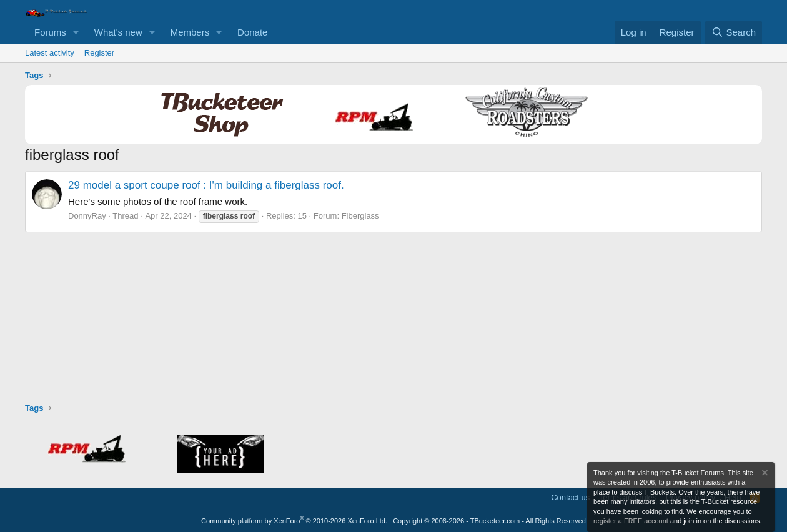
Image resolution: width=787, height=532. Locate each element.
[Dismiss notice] (764, 474)
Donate (252, 32)
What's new (118, 32)
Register (99, 53)
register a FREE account (631, 521)
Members (190, 32)
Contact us (570, 497)
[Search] (734, 32)
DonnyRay (87, 216)
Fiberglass (360, 216)
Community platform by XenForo (294, 521)
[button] (76, 32)
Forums (50, 32)
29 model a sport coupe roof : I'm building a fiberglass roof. (206, 185)
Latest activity (50, 53)
